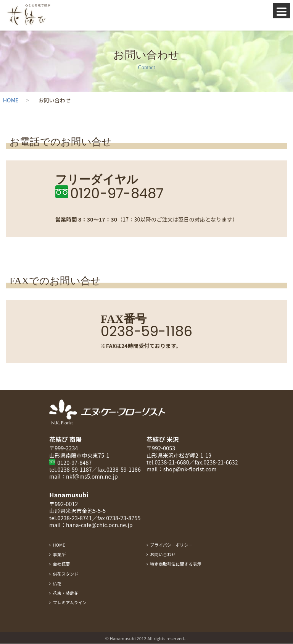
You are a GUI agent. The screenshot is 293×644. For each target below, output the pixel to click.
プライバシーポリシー (171, 545)
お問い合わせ (163, 554)
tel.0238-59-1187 (71, 469)
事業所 (60, 554)
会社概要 (62, 564)
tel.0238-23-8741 (71, 518)
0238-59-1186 (147, 331)
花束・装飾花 (66, 593)
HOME (11, 100)
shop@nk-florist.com (190, 469)
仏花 (57, 583)
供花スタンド (66, 574)
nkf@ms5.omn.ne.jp (92, 476)
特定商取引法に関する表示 (176, 564)
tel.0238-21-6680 (168, 462)
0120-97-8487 (117, 193)
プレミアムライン (70, 602)
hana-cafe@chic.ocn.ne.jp (99, 525)
